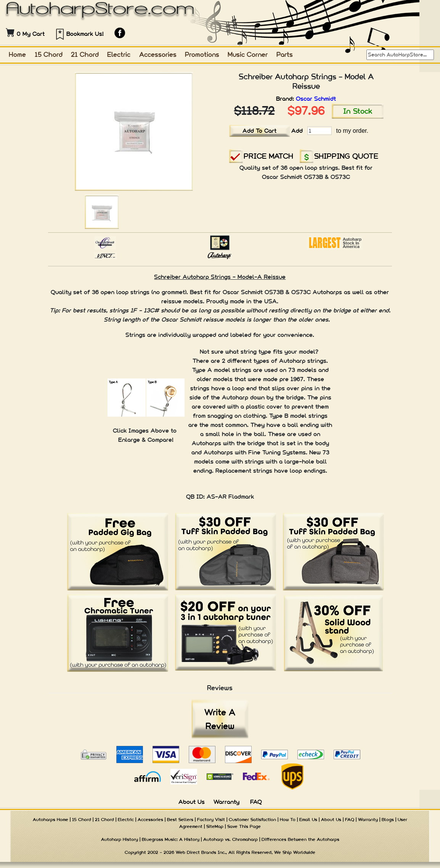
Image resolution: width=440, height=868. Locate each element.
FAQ (256, 802)
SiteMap (215, 826)
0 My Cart (31, 34)
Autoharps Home (51, 820)
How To (288, 820)
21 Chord (85, 54)
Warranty (226, 802)
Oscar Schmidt (316, 99)
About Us (192, 802)
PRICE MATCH (268, 156)
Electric (119, 54)
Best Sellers (180, 820)
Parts (285, 54)
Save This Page (244, 826)
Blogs (388, 820)
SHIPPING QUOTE (346, 156)
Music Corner (248, 54)
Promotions (202, 54)
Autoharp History (120, 839)
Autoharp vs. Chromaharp (230, 839)
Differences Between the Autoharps (300, 839)
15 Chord (49, 54)
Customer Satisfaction (252, 820)
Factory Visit (211, 820)
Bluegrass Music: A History (171, 839)
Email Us (308, 820)
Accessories (158, 54)
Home (17, 54)
